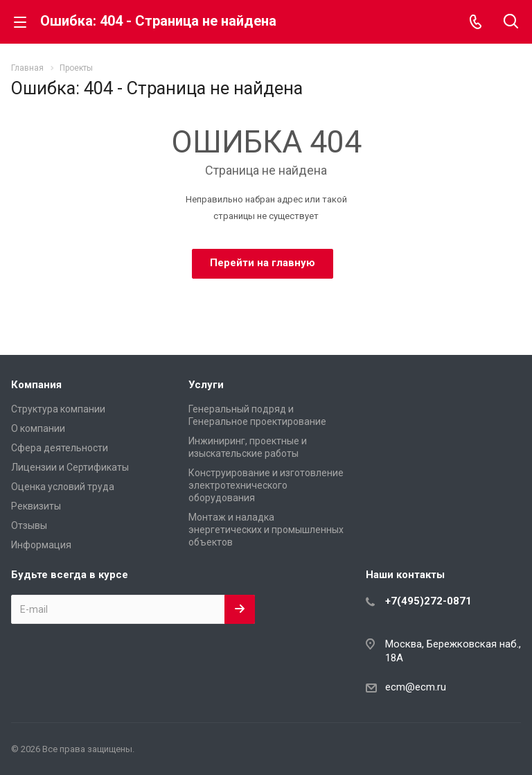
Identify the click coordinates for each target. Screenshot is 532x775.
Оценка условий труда (63, 487)
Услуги (206, 385)
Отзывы (29, 525)
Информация (41, 545)
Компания (36, 385)
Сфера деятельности (60, 448)
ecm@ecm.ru (416, 687)
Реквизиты (36, 506)
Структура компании (58, 409)
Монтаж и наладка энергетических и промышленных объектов (266, 530)
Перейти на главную (263, 263)
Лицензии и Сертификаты (70, 467)
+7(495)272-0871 (428, 601)
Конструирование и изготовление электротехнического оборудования (266, 485)
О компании (38, 428)
